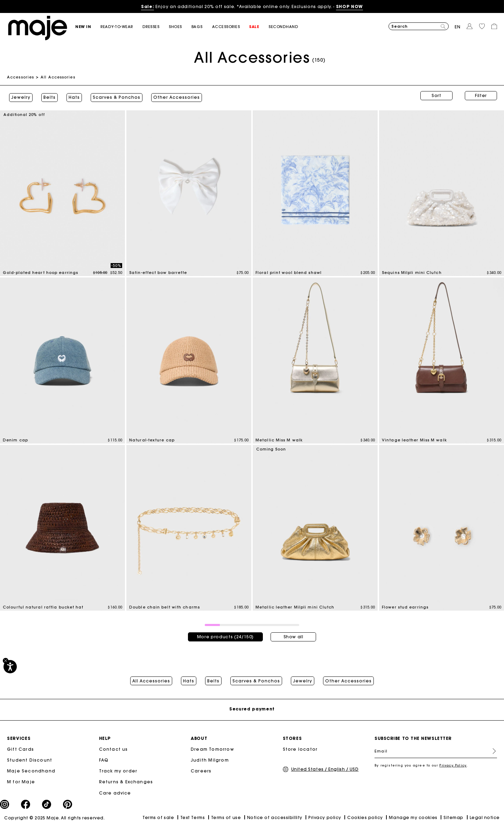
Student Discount (30, 758)
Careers (201, 769)
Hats (72, 96)
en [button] (458, 27)
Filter (481, 95)
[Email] (436, 749)
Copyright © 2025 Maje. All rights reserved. (54, 816)
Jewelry (19, 96)
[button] (88, 27)
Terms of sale (158, 816)
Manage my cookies (413, 815)
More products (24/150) (225, 633)
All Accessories (151, 678)
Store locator (300, 747)
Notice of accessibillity (275, 815)
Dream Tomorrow (212, 747)
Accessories (20, 77)
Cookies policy (365, 815)
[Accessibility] (10, 667)
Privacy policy (325, 815)
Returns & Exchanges (126, 780)
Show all (293, 633)
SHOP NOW (349, 6)
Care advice (115, 791)
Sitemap (453, 815)
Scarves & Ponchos (114, 96)
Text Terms (192, 815)
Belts (47, 96)
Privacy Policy (453, 764)
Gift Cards (20, 747)
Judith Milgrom (210, 758)
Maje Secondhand (31, 769)
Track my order (118, 769)
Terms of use (226, 815)
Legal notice (485, 815)
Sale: (148, 6)
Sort (436, 95)
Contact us (114, 747)
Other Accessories (174, 96)
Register (491, 749)
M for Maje (21, 780)
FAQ (104, 758)
